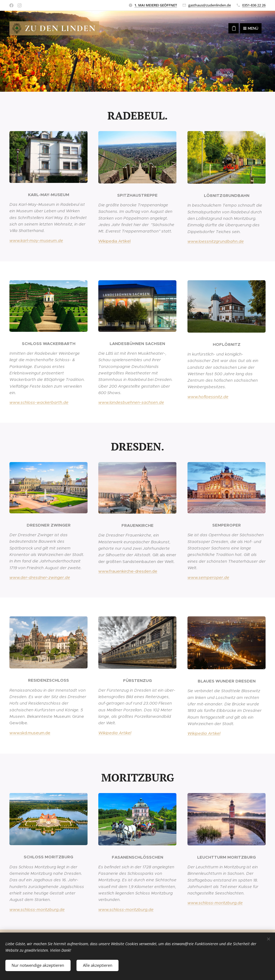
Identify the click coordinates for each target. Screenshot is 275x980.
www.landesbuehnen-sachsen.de (131, 402)
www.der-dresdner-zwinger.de (40, 577)
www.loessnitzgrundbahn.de (216, 241)
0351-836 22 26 (254, 5)
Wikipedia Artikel (114, 241)
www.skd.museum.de (30, 733)
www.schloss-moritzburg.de (37, 909)
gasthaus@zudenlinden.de (210, 5)
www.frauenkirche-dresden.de (128, 571)
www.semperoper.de (208, 577)
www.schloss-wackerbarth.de (39, 403)
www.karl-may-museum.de (36, 240)
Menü (251, 28)
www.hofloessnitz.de (208, 397)
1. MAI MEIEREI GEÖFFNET (156, 5)
